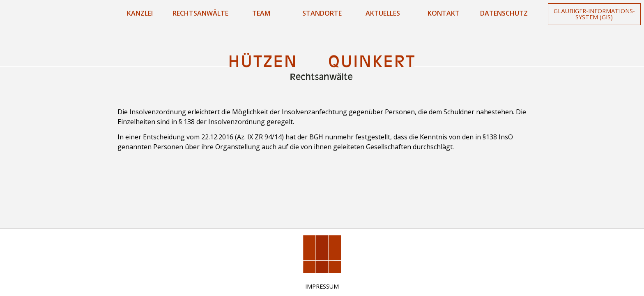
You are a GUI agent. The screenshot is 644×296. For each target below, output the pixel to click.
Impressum (322, 286)
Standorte (322, 13)
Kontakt (444, 13)
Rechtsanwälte (200, 13)
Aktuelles (383, 13)
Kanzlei (140, 13)
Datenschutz (504, 13)
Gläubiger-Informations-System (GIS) (594, 14)
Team (261, 13)
